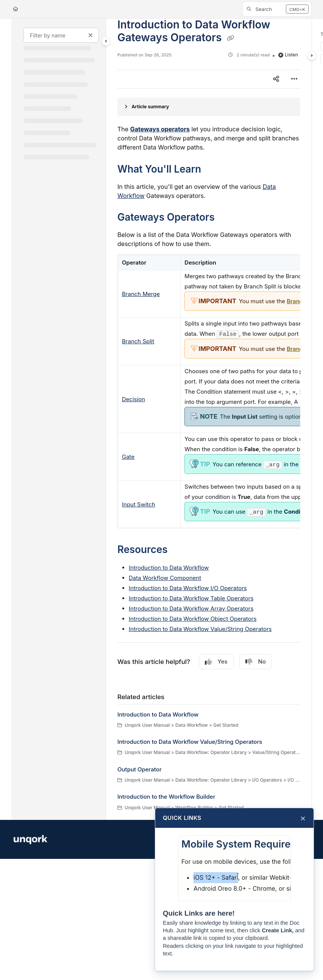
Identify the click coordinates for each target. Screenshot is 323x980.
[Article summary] (209, 107)
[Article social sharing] (276, 79)
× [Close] (303, 818)
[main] (209, 419)
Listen (288, 55)
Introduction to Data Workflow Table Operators (191, 598)
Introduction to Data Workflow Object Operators (193, 619)
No (256, 662)
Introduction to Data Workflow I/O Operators (188, 588)
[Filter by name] (61, 35)
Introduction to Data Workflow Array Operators (191, 608)
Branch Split (138, 341)
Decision (133, 399)
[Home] (16, 9)
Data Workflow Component (165, 578)
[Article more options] (294, 79)
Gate (128, 457)
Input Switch (139, 504)
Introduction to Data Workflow (169, 568)
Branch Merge (141, 294)
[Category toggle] (106, 41)
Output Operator (140, 769)
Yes (216, 662)
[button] (277, 9)
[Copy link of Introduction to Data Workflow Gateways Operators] (231, 38)
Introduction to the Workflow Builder (166, 797)
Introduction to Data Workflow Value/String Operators (200, 629)
